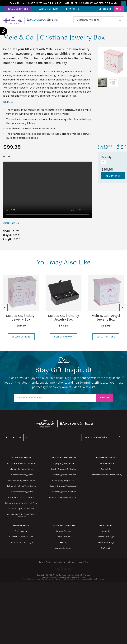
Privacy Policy (45, 563)
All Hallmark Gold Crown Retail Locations (21, 517)
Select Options (21, 338)
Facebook (62, 10)
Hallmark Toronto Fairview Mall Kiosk (21, 504)
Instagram (70, 10)
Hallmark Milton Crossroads (21, 498)
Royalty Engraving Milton (63, 482)
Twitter (66, 10)
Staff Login (106, 549)
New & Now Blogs (106, 544)
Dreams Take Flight (106, 538)
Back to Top (83, 563)
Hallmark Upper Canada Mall (21, 510)
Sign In (107, 10)
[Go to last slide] (4, 309)
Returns (63, 544)
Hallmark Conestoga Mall (21, 476)
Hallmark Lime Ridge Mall (21, 493)
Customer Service (106, 465)
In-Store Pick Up (63, 532)
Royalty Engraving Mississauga (63, 487)
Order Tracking (63, 538)
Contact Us (106, 470)
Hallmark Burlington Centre (21, 470)
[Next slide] (123, 309)
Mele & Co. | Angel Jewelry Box (106, 319)
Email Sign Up (21, 532)
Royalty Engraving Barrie (63, 465)
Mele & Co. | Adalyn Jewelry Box (21, 319)
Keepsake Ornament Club (21, 538)
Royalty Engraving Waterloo (63, 493)
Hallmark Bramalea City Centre (21, 465)
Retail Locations (18, 10)
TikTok (74, 10)
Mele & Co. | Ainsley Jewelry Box (63, 319)
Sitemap (71, 563)
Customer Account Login (21, 544)
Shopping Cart (117, 10)
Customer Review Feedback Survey (106, 476)
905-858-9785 (46, 10)
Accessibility (59, 563)
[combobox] (94, 21)
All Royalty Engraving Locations (63, 498)
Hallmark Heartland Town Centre (21, 487)
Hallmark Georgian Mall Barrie (21, 482)
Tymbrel (87, 576)
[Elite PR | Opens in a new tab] (63, 570)
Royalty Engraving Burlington (63, 470)
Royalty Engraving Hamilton (63, 476)
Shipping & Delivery (63, 549)
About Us (106, 532)
